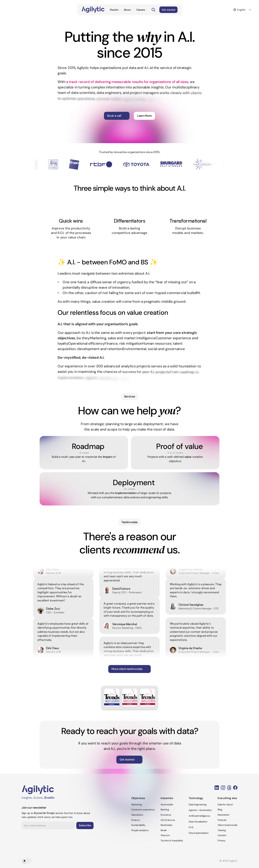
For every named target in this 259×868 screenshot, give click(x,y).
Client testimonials (228, 825)
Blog (220, 810)
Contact (222, 835)
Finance (136, 820)
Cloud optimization (199, 833)
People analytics (140, 830)
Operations (137, 815)
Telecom (165, 835)
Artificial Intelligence (199, 816)
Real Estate (166, 825)
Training (222, 830)
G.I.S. (191, 827)
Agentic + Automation (200, 810)
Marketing (137, 805)
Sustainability (138, 825)
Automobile (167, 805)
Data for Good (225, 805)
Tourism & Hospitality (172, 841)
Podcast (222, 820)
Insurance (166, 815)
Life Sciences (168, 820)
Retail (163, 830)
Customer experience (143, 810)
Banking (165, 810)
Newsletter (223, 815)
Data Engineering (198, 805)
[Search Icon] (154, 10)
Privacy (221, 841)
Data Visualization (198, 822)
